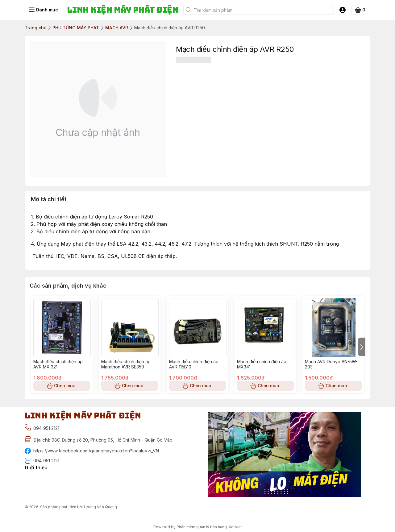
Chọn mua (62, 386)
